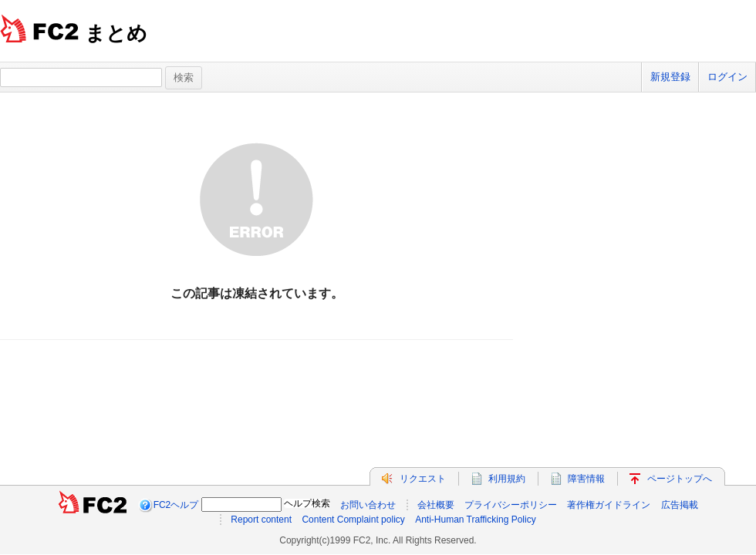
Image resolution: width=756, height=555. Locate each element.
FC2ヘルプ (176, 505)
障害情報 (586, 479)
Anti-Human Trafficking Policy (476, 520)
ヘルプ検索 (307, 503)
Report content (261, 520)
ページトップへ (680, 479)
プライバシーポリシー (511, 505)
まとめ (116, 33)
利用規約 (507, 479)
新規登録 (670, 77)
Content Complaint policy (353, 520)
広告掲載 (680, 505)
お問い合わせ (368, 505)
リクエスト (423, 479)
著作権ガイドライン (609, 505)
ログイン (727, 77)
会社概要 (436, 505)
